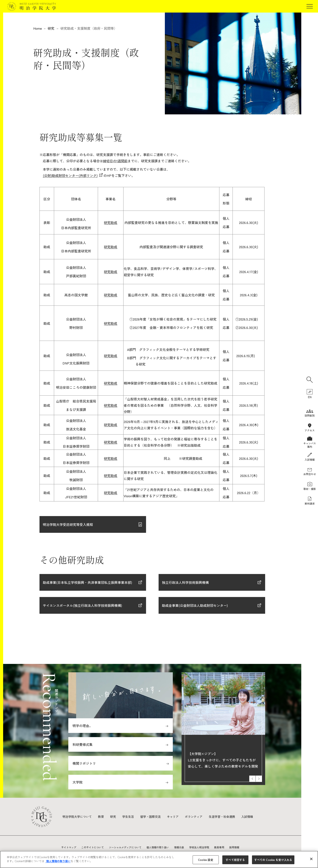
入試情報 (247, 817)
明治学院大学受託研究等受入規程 (68, 524)
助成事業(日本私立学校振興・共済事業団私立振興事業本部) (87, 582)
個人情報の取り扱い (158, 847)
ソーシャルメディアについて (125, 847)
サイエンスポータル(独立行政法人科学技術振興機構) (82, 605)
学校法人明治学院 (199, 847)
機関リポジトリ (84, 763)
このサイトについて (93, 847)
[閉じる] (311, 859)
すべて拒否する (235, 860)
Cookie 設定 (206, 860)
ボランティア (194, 817)
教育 (101, 817)
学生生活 (128, 817)
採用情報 (234, 847)
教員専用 (219, 847)
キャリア (173, 817)
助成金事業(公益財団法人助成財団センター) (195, 605)
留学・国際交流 (150, 817)
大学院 (78, 782)
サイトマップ (69, 847)
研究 (51, 28)
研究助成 (111, 222)
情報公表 (179, 847)
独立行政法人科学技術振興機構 (185, 582)
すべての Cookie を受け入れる (273, 860)
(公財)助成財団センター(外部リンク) (70, 175)
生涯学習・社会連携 (222, 817)
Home (38, 28)
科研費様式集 (83, 744)
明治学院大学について (77, 817)
